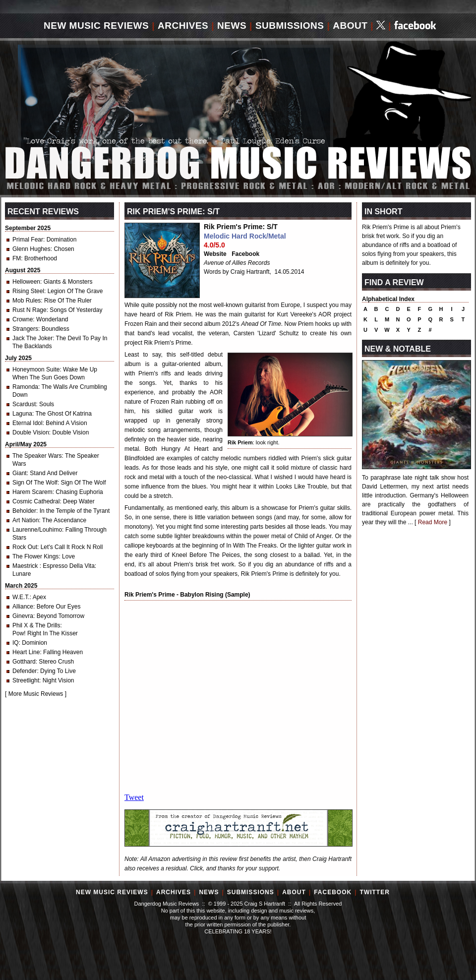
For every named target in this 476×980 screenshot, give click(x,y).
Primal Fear (28, 240)
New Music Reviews (96, 26)
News (232, 26)
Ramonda (25, 387)
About (350, 26)
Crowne (23, 319)
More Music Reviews (36, 694)
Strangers (25, 329)
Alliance (23, 607)
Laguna (22, 414)
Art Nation (26, 520)
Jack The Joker (32, 338)
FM (17, 258)
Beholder (24, 511)
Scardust (24, 404)
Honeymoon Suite (36, 369)
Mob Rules (27, 301)
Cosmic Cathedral (36, 501)
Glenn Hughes (31, 249)
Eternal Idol (28, 423)
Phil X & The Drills (36, 625)
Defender (25, 671)
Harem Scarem (32, 492)
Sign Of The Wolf (35, 483)
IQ (16, 643)
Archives (183, 26)
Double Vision (31, 432)
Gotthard (24, 662)
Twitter (375, 892)
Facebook (245, 254)
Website (215, 254)
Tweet (134, 797)
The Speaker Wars (37, 456)
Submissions (290, 26)
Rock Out (25, 547)
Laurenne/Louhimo (37, 530)
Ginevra (23, 616)
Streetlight (26, 680)
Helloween (26, 282)
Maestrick (26, 566)
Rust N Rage (30, 310)
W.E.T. (21, 597)
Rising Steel (28, 291)
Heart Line (26, 652)
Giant (20, 473)
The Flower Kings (35, 556)
